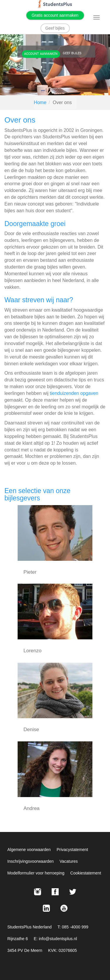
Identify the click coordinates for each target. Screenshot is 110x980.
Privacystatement (72, 850)
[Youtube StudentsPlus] (64, 908)
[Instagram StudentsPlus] (38, 892)
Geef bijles (55, 28)
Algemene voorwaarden (29, 850)
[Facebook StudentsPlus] (55, 892)
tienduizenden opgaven (74, 393)
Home (40, 102)
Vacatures (69, 861)
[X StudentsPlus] (73, 892)
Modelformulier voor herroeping (36, 873)
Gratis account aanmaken (55, 15)
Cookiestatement (86, 873)
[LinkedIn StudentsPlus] (46, 908)
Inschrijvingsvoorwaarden (31, 861)
